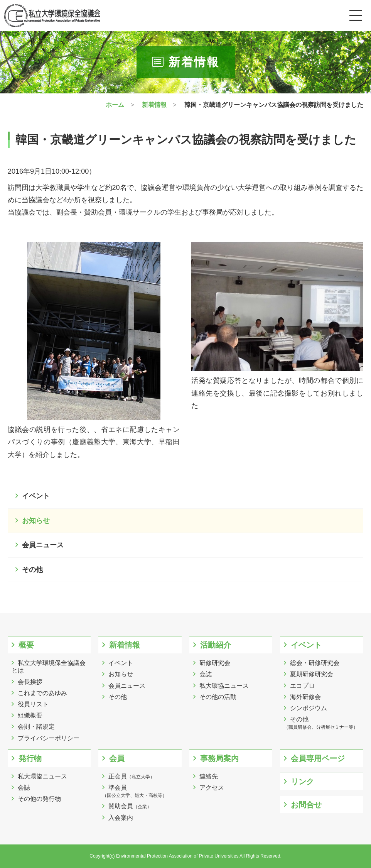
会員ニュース (43, 545)
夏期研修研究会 (312, 674)
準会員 (135, 791)
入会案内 (121, 818)
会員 (117, 758)
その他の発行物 (39, 799)
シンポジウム (309, 708)
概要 (26, 645)
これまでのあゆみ (42, 693)
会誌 (206, 674)
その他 (32, 570)
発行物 (30, 758)
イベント (36, 496)
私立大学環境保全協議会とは (49, 667)
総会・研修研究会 (315, 663)
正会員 (132, 776)
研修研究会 (215, 663)
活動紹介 (216, 645)
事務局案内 (219, 758)
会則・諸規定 (36, 727)
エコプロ (302, 686)
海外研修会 (305, 697)
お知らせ (36, 521)
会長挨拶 (30, 682)
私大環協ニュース (224, 686)
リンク (302, 782)
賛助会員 (130, 806)
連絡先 (209, 776)
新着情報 (125, 645)
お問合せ (306, 805)
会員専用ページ (318, 758)
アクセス (212, 788)
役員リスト (33, 704)
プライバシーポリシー (49, 738)
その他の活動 (218, 697)
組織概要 (30, 715)
